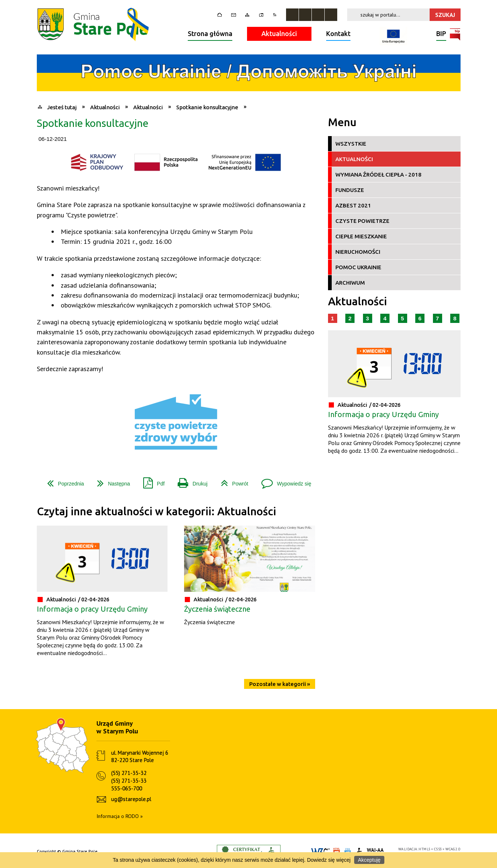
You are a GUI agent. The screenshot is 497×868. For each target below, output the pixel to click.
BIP (441, 34)
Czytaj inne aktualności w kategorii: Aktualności (156, 511)
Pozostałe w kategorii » (280, 684)
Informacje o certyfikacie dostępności (249, 852)
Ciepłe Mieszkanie (361, 236)
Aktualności (279, 33)
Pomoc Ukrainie (358, 267)
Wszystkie (351, 144)
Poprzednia (63, 481)
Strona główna (210, 33)
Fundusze (350, 190)
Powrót (232, 481)
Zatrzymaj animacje (292, 15)
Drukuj (190, 481)
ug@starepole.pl (131, 799)
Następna (111, 481)
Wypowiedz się (283, 481)
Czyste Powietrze (362, 221)
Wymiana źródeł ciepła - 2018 (378, 175)
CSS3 (438, 849)
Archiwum (350, 283)
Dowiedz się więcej (329, 860)
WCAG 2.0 (453, 849)
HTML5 (424, 849)
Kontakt (338, 33)
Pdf (151, 481)
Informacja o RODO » (120, 816)
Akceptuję (369, 860)
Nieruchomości (358, 252)
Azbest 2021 (353, 205)
